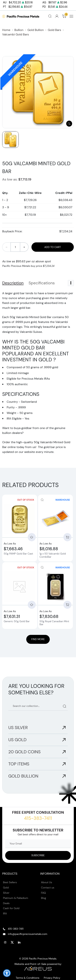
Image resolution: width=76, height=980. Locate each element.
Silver (6, 893)
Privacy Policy (52, 978)
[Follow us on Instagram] (5, 942)
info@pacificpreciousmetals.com (27, 934)
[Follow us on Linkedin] (19, 942)
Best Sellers (10, 882)
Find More (38, 639)
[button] (7, 973)
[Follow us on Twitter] (12, 942)
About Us (47, 882)
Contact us (48, 888)
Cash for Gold (11, 908)
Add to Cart (53, 247)
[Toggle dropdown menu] (71, 283)
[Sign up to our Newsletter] (38, 855)
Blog (44, 898)
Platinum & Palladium (16, 898)
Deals (6, 903)
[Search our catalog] (38, 706)
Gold (6, 888)
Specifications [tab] (42, 283)
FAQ (43, 893)
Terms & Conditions (28, 978)
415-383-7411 (38, 818)
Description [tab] (13, 283)
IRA (5, 913)
